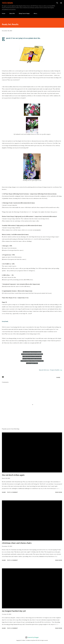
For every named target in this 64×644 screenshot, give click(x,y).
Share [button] (58, 377)
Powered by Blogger (32, 637)
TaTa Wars (7, 3)
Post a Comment (12, 492)
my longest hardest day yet (14, 611)
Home (4, 13)
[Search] (57, 3)
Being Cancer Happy (24, 13)
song (61, 370)
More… (36, 13)
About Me (12, 13)
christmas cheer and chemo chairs (17, 543)
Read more (59, 492)
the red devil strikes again (13, 475)
